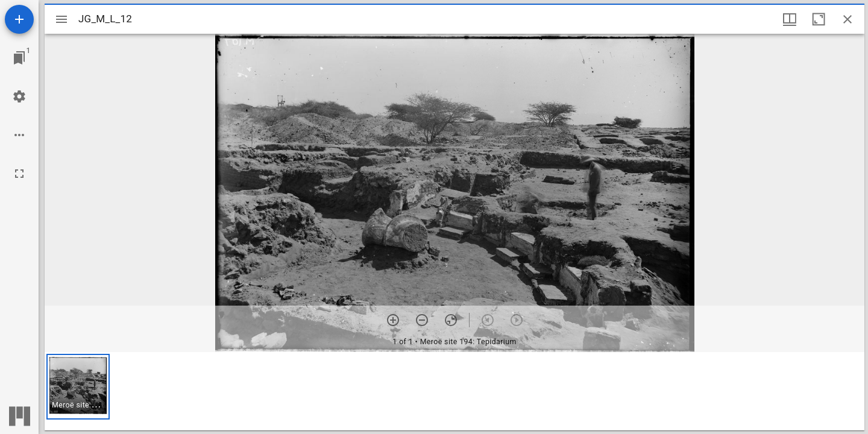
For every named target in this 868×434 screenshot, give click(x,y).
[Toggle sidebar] (61, 19)
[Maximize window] (819, 19)
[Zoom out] (422, 320)
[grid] (454, 391)
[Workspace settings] (19, 96)
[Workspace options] (19, 135)
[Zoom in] (393, 320)
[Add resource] (19, 19)
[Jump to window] (19, 58)
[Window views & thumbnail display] (790, 19)
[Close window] (848, 19)
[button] (78, 387)
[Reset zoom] (451, 320)
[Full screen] (19, 174)
